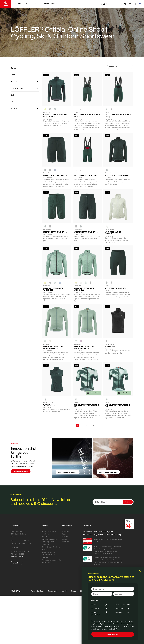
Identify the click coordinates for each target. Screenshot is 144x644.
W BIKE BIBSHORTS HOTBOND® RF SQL (118, 116)
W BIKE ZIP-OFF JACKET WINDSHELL (84, 289)
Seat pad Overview (48, 552)
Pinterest (65, 542)
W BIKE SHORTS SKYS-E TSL (86, 232)
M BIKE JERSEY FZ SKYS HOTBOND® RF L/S (53, 347)
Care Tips (45, 557)
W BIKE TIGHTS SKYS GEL (115, 288)
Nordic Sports (123, 605)
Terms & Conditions (38, 591)
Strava (64, 539)
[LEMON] (45, 283)
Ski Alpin (123, 612)
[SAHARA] (50, 341)
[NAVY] (55, 170)
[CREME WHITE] (107, 226)
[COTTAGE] (55, 283)
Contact (74, 591)
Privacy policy (53, 591)
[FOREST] (55, 109)
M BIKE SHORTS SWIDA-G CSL (56, 175)
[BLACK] (50, 226)
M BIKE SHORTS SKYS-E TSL (55, 232)
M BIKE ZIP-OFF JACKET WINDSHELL (53, 289)
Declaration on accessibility (51, 560)
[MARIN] (60, 283)
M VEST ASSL (110, 347)
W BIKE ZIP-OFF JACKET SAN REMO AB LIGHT (55, 116)
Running (101, 609)
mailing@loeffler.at (114, 629)
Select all (97, 615)
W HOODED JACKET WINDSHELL (113, 233)
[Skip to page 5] (90, 425)
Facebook (66, 534)
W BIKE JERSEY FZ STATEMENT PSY (118, 406)
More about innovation (21, 471)
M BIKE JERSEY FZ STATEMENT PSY (87, 406)
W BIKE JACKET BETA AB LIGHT (118, 175)
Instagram (66, 531)
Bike (101, 605)
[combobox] (112, 4)
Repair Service (47, 563)
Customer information (49, 539)
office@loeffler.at (17, 557)
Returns (44, 536)
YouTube (65, 536)
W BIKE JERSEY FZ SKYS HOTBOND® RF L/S (84, 347)
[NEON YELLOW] (45, 109)
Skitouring (123, 609)
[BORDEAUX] (81, 341)
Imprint (64, 591)
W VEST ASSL (49, 405)
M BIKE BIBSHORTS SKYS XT (86, 175)
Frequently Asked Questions (48, 543)
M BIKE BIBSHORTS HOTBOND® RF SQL (87, 116)
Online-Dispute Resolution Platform (51, 548)
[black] (50, 109)
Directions (17, 563)
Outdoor (101, 612)
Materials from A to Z (49, 555)
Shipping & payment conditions (49, 533)
